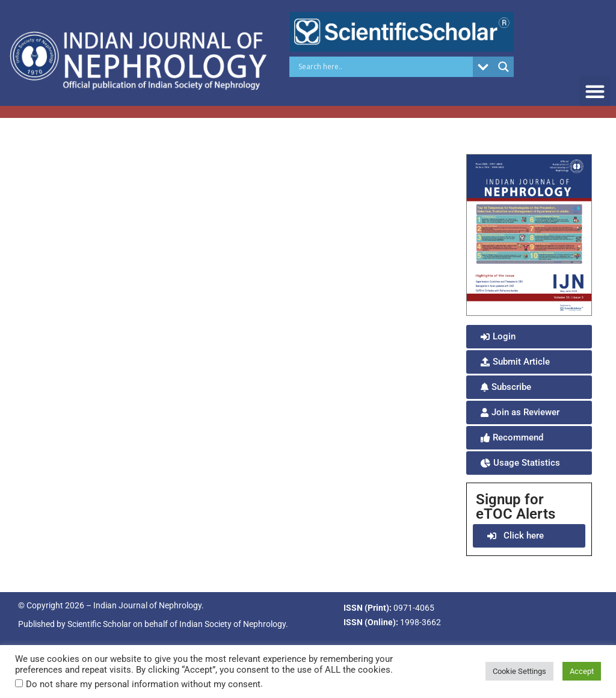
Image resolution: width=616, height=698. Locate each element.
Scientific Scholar (99, 624)
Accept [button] (582, 671)
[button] (595, 91)
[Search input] (384, 67)
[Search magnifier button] (504, 67)
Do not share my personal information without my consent (143, 684)
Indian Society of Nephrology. (234, 624)
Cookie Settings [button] (519, 671)
